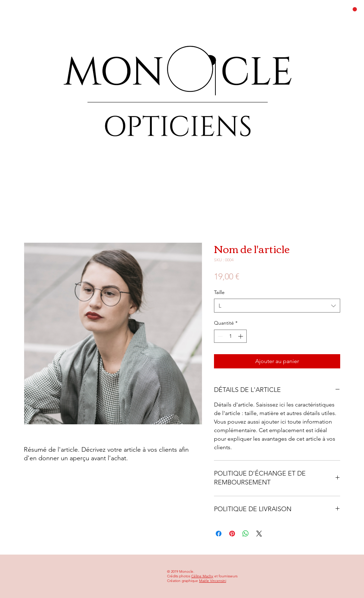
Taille (219, 292)
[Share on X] (259, 534)
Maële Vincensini (213, 581)
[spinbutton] (230, 336)
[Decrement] (220, 336)
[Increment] (241, 336)
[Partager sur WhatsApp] (246, 534)
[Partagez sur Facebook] (219, 534)
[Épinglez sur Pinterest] (232, 534)
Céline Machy (202, 576)
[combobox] (277, 306)
